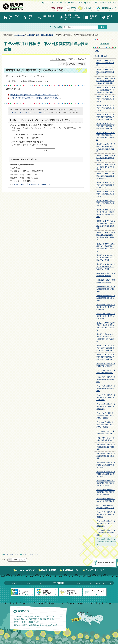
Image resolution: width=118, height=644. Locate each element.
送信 (46, 150)
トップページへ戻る (30, 554)
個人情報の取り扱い (71, 570)
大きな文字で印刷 (75, 64)
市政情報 (110, 17)
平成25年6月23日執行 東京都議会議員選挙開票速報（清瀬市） (106, 465)
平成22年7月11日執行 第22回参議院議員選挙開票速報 (106, 533)
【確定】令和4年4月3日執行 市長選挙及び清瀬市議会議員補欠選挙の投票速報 (106, 225)
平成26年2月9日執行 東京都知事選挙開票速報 (105, 433)
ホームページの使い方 (25, 570)
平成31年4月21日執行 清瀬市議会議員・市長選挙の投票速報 (106, 316)
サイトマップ (50, 2)
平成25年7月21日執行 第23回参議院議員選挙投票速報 (106, 456)
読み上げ (90, 2)
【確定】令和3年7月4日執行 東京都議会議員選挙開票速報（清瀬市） (106, 258)
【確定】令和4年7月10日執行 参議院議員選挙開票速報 (105, 194)
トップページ (20, 35)
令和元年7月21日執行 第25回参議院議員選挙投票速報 (106, 298)
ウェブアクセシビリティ (96, 570)
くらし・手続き (13, 17)
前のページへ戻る (11, 554)
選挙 (37, 35)
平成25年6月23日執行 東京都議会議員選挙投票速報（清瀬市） (106, 474)
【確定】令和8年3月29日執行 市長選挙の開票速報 (105, 63)
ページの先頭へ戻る (106, 562)
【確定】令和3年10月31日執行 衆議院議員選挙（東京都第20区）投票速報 (106, 248)
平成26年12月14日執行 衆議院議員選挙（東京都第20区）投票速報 (106, 425)
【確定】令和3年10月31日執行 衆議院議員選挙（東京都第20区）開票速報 (106, 236)
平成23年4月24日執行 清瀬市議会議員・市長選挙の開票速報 (106, 514)
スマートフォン (20, 560)
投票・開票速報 (47, 35)
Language (63, 2)
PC (10, 560)
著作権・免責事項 (49, 570)
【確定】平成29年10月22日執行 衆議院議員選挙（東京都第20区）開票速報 (106, 326)
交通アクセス (56, 616)
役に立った (18, 138)
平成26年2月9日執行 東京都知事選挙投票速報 (105, 439)
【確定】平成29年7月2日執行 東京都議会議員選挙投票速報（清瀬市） (105, 357)
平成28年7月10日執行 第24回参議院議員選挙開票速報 (106, 379)
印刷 (60, 64)
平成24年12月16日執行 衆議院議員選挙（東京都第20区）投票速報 (106, 483)
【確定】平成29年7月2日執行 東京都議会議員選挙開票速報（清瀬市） (105, 348)
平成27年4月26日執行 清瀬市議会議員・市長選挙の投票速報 (106, 407)
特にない (17, 128)
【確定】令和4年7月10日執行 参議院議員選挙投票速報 (105, 203)
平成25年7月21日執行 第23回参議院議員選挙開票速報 (106, 447)
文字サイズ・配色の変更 (107, 2)
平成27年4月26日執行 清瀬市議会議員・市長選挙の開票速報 (106, 397)
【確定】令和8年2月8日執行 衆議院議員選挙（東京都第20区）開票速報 (106, 81)
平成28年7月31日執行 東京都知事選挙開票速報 (106, 365)
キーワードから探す (54, 27)
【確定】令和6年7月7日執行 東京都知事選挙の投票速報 (106, 167)
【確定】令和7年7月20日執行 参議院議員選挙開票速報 (105, 99)
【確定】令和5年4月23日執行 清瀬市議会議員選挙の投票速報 (105, 185)
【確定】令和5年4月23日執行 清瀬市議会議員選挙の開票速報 (105, 176)
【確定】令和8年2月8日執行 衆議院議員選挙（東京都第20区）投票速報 (106, 90)
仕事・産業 (93, 17)
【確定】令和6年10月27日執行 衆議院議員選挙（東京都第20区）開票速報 (106, 136)
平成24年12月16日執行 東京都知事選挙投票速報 (106, 500)
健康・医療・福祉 (48, 17)
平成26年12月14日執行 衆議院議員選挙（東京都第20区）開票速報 (106, 416)
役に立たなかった (34, 138)
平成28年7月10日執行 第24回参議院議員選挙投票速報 (106, 388)
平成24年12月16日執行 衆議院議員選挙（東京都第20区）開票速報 (106, 492)
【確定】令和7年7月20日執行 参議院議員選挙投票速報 (105, 108)
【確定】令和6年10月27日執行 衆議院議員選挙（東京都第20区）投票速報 (106, 148)
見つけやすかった (21, 145)
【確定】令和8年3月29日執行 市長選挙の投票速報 (105, 72)
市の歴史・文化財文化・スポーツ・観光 (72, 17)
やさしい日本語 (77, 2)
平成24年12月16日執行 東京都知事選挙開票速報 (106, 507)
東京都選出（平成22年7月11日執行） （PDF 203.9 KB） (34, 95)
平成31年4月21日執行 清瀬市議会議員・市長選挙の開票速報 (106, 307)
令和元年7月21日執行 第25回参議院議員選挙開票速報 (106, 289)
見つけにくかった (40, 145)
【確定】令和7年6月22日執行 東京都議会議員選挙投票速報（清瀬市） (105, 126)
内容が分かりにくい (33, 128)
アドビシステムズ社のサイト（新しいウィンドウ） (30, 113)
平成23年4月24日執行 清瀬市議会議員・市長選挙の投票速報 (106, 524)
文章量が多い (16, 131)
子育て (30, 17)
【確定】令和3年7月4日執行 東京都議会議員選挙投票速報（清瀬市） (106, 267)
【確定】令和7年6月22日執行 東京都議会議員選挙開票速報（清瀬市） (105, 117)
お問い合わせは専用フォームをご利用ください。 (34, 184)
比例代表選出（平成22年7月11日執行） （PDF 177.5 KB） (35, 98)
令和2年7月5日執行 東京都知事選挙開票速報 (106, 275)
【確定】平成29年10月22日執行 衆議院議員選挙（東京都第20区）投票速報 (106, 338)
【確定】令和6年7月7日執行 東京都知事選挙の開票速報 (106, 158)
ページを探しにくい (54, 128)
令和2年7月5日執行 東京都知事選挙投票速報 (106, 281)
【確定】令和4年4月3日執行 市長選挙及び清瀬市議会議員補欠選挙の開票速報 (106, 213)
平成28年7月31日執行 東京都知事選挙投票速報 (106, 372)
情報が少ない (72, 128)
